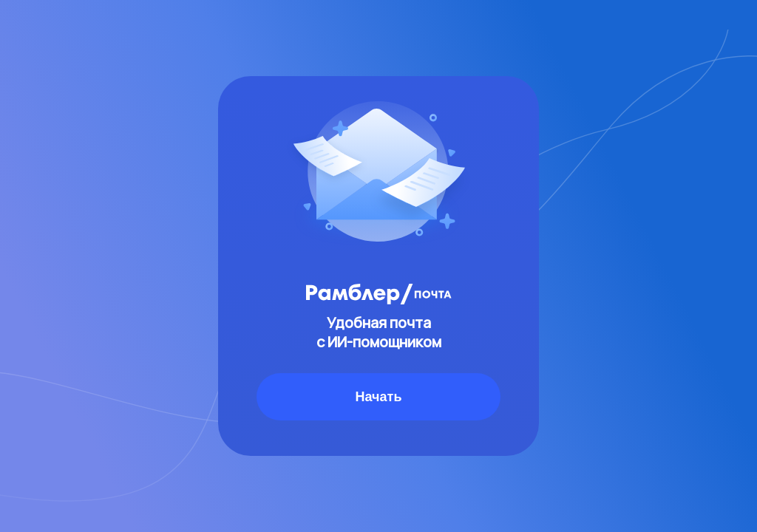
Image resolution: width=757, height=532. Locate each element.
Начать (379, 397)
